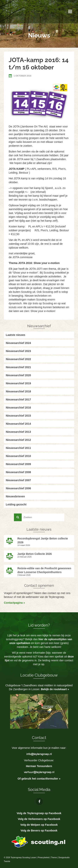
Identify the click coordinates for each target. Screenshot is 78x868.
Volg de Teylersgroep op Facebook (39, 813)
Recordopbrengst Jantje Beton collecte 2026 (43, 540)
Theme (54, 858)
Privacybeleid (43, 858)
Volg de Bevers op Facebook (39, 831)
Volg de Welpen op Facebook (39, 825)
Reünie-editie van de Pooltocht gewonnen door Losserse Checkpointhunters (44, 570)
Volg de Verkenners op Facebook (39, 819)
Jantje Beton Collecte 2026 (35, 554)
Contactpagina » (14, 603)
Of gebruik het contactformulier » (39, 779)
